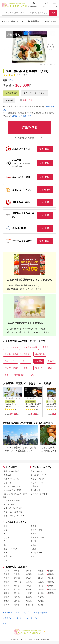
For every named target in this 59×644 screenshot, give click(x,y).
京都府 (29, 589)
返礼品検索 (34, 21)
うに (6, 541)
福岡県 (41, 605)
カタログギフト (11, 347)
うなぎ (6, 537)
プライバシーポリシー (13, 618)
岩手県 (6, 578)
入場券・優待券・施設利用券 (17, 354)
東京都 (17, 578)
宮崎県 (51, 586)
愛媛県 (41, 597)
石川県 (17, 593)
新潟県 (17, 586)
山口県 (41, 586)
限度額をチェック (34, 4)
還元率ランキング (38, 475)
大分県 (51, 582)
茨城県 (6, 597)
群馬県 (6, 605)
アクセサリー (36, 553)
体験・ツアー (11, 361)
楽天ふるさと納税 (11, 471)
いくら (6, 530)
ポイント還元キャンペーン (15, 516)
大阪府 (29, 593)
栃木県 (6, 601)
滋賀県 (29, 586)
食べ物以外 (35, 490)
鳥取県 (41, 571)
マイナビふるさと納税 (13, 512)
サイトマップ (22, 613)
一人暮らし (35, 486)
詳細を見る (14, 35)
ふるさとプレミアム (12, 486)
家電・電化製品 (37, 537)
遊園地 (27, 368)
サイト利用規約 (40, 613)
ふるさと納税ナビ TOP (13, 21)
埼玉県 (17, 571)
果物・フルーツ (10, 549)
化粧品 (34, 549)
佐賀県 (51, 571)
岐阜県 (29, 571)
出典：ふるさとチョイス (47, 65)
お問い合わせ (34, 618)
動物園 (51, 361)
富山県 (17, 589)
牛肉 (6, 526)
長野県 (17, 605)
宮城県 (6, 582)
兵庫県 (29, 597)
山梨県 (17, 601)
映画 (50, 368)
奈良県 (29, 601)
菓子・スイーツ (10, 556)
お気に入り (46, 4)
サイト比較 (10, 467)
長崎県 (51, 574)
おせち (6, 560)
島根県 (41, 574)
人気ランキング (37, 471)
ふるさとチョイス (11, 479)
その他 (32, 375)
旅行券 (34, 534)
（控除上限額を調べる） (22, 116)
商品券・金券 (36, 530)
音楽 (7, 375)
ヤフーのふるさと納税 (13, 508)
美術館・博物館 (11, 368)
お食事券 (9, 100)
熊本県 (51, 578)
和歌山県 (30, 605)
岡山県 (41, 578)
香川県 (41, 593)
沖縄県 (51, 593)
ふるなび (7, 475)
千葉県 (17, 574)
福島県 (6, 593)
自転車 (34, 541)
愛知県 (29, 578)
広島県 (41, 582)
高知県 (41, 601)
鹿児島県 (52, 589)
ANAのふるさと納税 (12, 490)
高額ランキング (37, 483)
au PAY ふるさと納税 (12, 501)
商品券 (45, 347)
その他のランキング (39, 494)
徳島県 (41, 589)
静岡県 (29, 574)
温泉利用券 (40, 354)
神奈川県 (18, 582)
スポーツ (39, 368)
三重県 (29, 582)
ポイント (26, 361)
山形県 (6, 589)
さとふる (7, 483)
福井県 (17, 597)
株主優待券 (19, 375)
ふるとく (8, 623)
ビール (6, 553)
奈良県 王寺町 (11, 93)
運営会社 (8, 613)
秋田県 (6, 586)
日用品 (34, 545)
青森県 (6, 574)
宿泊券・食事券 (30, 347)
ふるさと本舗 (9, 504)
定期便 (34, 526)
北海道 (6, 571)
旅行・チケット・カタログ (35, 93)
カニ (6, 534)
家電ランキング (37, 479)
